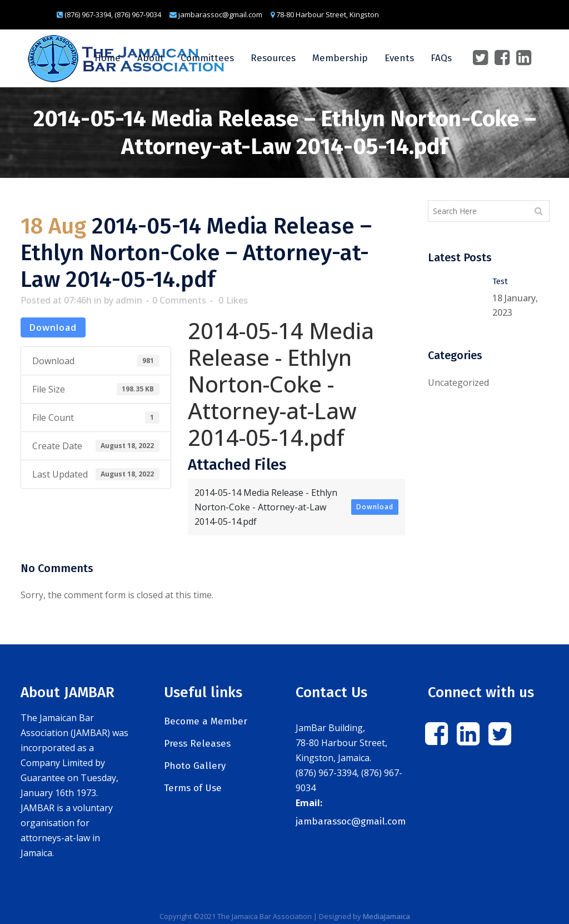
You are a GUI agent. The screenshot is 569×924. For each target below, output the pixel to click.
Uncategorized (458, 382)
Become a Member (206, 721)
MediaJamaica (386, 916)
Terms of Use (193, 788)
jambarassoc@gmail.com (351, 821)
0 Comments (179, 300)
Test (500, 281)
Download (53, 327)
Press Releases (197, 744)
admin (129, 300)
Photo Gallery (195, 766)
